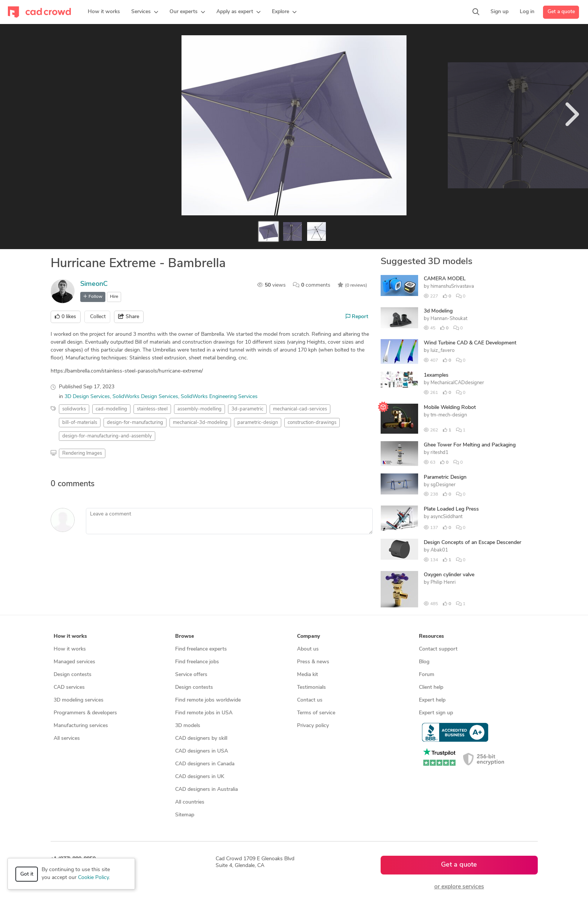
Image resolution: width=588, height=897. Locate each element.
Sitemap (185, 815)
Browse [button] (184, 636)
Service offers (191, 675)
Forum (427, 675)
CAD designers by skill (201, 738)
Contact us (310, 700)
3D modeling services (79, 700)
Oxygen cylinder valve (449, 575)
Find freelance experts (201, 649)
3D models (188, 726)
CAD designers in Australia (206, 790)
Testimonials (311, 687)
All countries (190, 802)
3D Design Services (87, 397)
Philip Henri (443, 582)
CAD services (69, 687)
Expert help (432, 700)
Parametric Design (445, 477)
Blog (424, 662)
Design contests (73, 675)
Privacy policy (313, 726)
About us (308, 649)
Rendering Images (82, 453)
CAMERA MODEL (445, 279)
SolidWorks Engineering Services (219, 397)
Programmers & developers (85, 713)
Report (357, 317)
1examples (436, 375)
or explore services (459, 887)
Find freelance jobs (197, 662)
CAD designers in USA (202, 751)
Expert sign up (436, 713)
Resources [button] (431, 636)
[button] (145, 12)
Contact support (438, 649)
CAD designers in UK (200, 777)
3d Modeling (438, 311)
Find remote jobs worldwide (208, 700)
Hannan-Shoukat (449, 319)
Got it (27, 874)
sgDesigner (443, 485)
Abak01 (439, 550)
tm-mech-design (449, 415)
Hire (114, 297)
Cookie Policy (93, 878)
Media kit (307, 675)
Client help (431, 687)
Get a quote (561, 12)
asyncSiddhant (446, 517)
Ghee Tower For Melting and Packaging (470, 445)
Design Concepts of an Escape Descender (472, 543)
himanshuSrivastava (452, 286)
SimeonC (94, 284)
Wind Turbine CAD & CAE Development (470, 343)
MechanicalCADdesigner (457, 383)
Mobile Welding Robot (450, 408)
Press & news (313, 662)
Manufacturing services (81, 726)
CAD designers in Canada (205, 764)
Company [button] (308, 636)
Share (129, 317)
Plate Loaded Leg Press (451, 509)
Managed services (74, 662)
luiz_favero (442, 351)
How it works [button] (70, 636)
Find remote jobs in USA (204, 713)
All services (67, 738)
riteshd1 (439, 453)
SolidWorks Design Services (145, 397)
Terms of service (316, 713)
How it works (70, 649)
